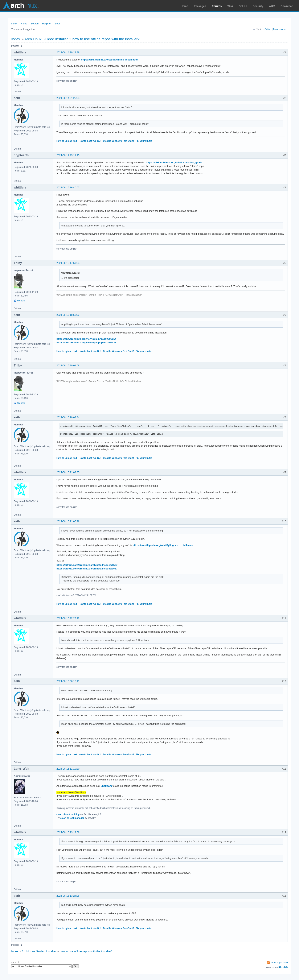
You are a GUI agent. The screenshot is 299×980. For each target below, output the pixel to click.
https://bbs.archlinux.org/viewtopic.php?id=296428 (86, 343)
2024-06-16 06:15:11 (68, 681)
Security (258, 6)
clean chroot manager (72, 818)
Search (35, 24)
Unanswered (280, 29)
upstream (106, 786)
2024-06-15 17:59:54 (68, 263)
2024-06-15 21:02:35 (68, 472)
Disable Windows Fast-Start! (118, 141)
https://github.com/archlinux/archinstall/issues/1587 (87, 565)
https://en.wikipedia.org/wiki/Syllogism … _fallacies (163, 545)
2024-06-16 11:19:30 (68, 769)
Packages (200, 6)
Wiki (230, 6)
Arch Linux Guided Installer (46, 39)
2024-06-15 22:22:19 (68, 618)
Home (184, 6)
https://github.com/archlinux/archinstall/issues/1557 (87, 569)
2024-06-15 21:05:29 (68, 521)
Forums (217, 6)
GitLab (243, 6)
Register (47, 24)
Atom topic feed (279, 963)
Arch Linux (21, 6)
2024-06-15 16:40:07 (68, 187)
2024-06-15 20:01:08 (68, 365)
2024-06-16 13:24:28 (68, 896)
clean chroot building (68, 814)
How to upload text (67, 141)
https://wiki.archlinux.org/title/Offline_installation (110, 60)
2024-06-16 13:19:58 (68, 832)
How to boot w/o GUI (90, 141)
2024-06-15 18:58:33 (68, 315)
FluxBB (283, 967)
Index (14, 24)
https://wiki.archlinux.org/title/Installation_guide (174, 162)
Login (58, 24)
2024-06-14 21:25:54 (68, 98)
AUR (272, 6)
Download (287, 6)
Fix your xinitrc (144, 141)
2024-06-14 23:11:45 (68, 155)
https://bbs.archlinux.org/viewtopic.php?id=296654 (86, 339)
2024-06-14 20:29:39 (68, 52)
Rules (24, 24)
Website (21, 301)
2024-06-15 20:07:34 (68, 417)
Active (268, 29)
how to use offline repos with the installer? (106, 39)
